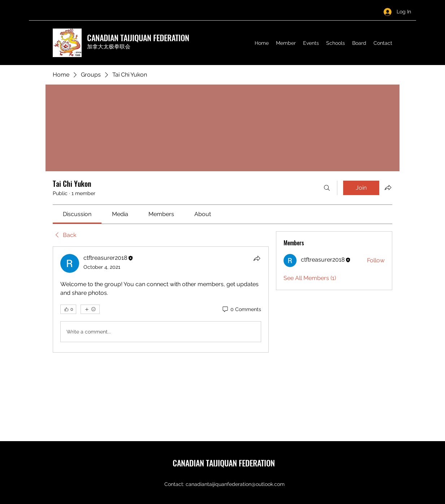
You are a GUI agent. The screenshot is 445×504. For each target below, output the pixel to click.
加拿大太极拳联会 (109, 47)
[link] (77, 214)
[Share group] (388, 188)
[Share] (257, 258)
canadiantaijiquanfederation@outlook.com (235, 484)
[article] (161, 300)
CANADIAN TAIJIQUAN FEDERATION (138, 38)
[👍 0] (68, 309)
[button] (286, 43)
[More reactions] (90, 309)
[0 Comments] (241, 310)
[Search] (327, 188)
